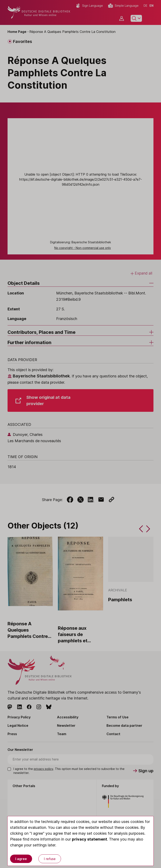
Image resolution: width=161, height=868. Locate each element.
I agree (21, 859)
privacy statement (90, 839)
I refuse (50, 859)
